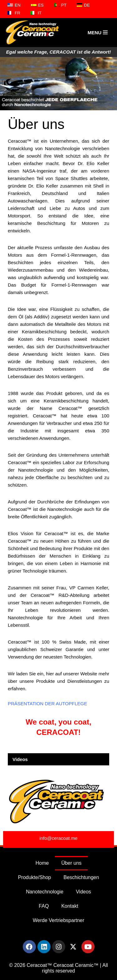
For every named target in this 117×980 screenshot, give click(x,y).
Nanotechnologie (45, 892)
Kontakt (70, 906)
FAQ (44, 906)
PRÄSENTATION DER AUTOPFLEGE (47, 704)
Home (42, 863)
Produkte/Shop (35, 877)
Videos (20, 759)
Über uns (71, 863)
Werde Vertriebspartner (58, 920)
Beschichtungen (81, 877)
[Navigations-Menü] (98, 33)
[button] (5, 83)
